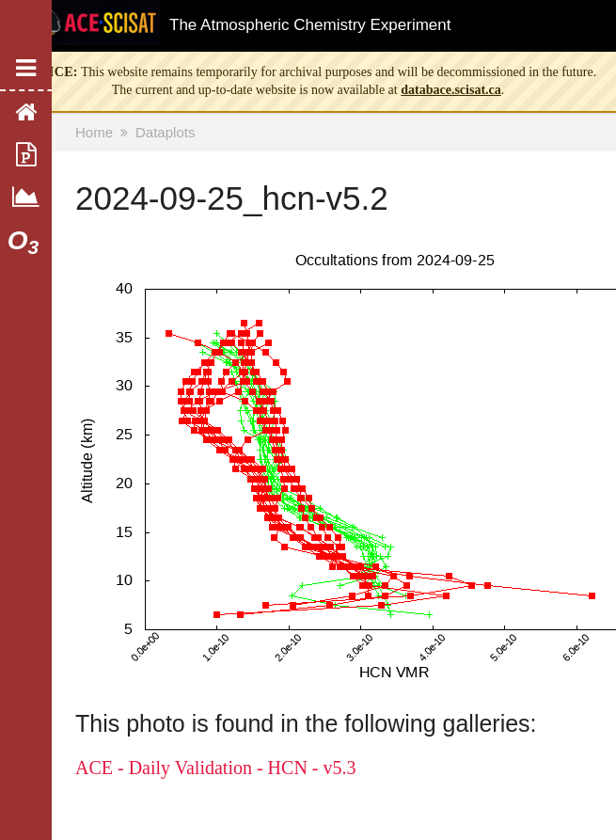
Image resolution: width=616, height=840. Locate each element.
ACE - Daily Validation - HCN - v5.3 (216, 768)
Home (94, 132)
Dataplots (165, 132)
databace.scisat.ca (451, 90)
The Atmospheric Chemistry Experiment (310, 25)
